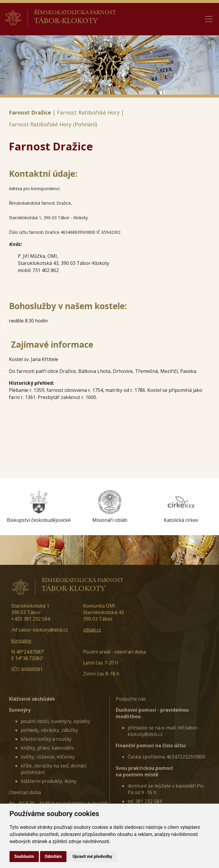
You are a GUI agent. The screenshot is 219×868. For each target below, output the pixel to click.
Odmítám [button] (53, 856)
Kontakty (21, 641)
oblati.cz (92, 630)
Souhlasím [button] (24, 856)
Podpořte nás (131, 699)
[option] (39, 507)
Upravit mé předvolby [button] (92, 856)
